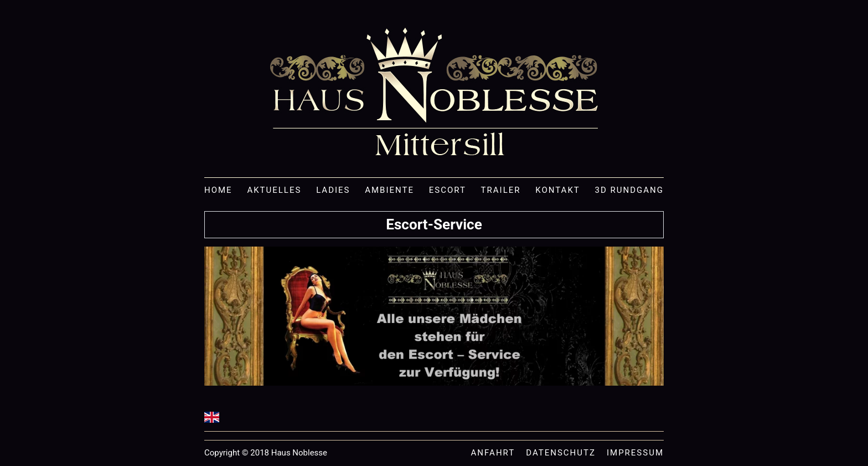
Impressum (635, 453)
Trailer (501, 190)
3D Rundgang (629, 190)
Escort (448, 190)
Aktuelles (274, 190)
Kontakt (558, 190)
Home (218, 190)
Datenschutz (561, 453)
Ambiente (389, 190)
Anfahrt (493, 453)
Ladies (333, 190)
